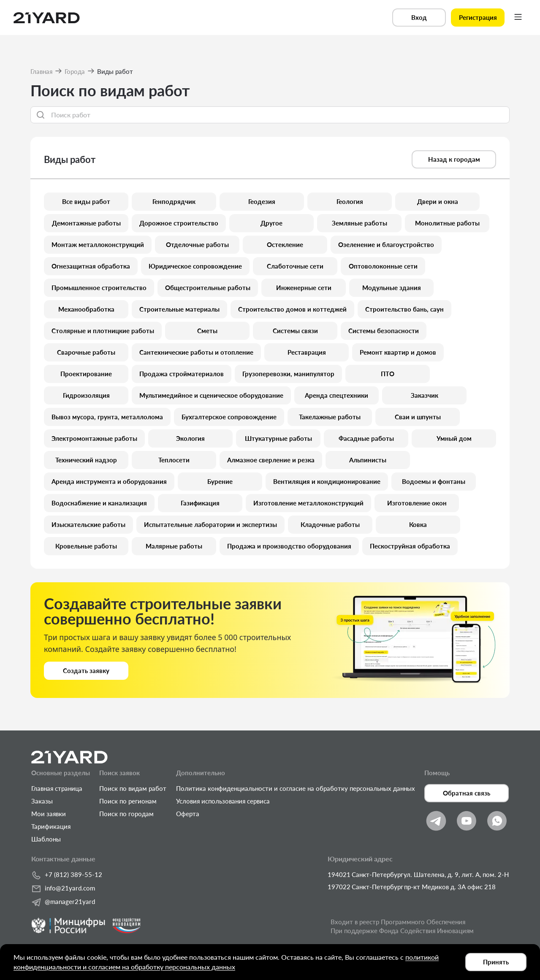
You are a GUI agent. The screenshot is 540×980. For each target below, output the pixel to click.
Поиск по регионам (128, 801)
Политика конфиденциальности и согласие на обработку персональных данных (296, 788)
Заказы (42, 801)
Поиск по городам (126, 814)
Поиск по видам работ (133, 788)
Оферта (188, 814)
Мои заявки (49, 814)
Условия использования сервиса (223, 801)
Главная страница (57, 788)
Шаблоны (46, 839)
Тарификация (51, 826)
